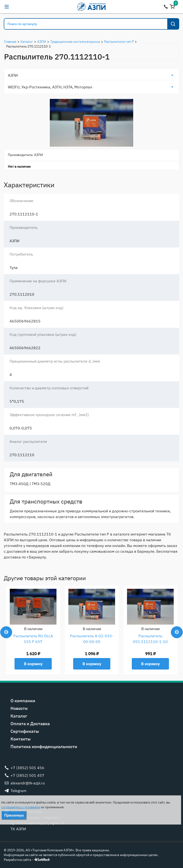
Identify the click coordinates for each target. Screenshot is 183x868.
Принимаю (14, 815)
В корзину (33, 664)
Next (177, 632)
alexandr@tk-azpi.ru (16, 7)
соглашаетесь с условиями (21, 807)
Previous (6, 632)
